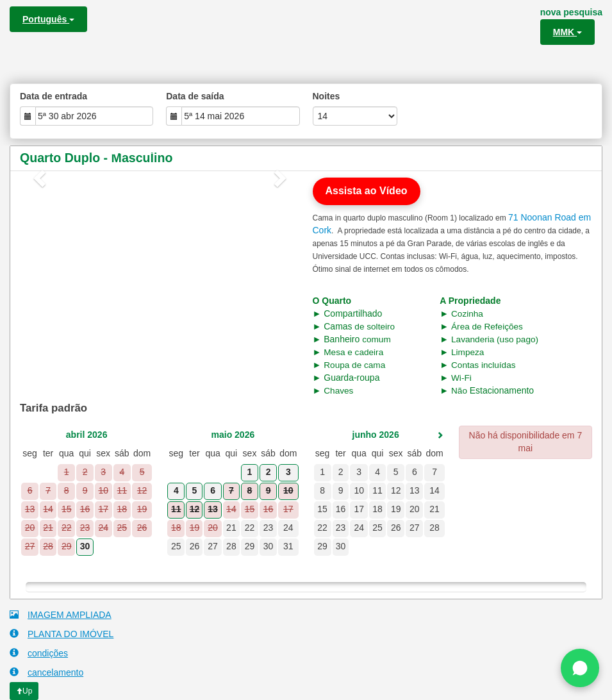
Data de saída (195, 96)
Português (48, 19)
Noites (327, 96)
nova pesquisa (571, 12)
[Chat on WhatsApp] (580, 668)
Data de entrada (54, 96)
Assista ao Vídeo (367, 191)
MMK (567, 32)
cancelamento (46, 672)
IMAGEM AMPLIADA (61, 614)
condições (39, 653)
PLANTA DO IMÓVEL (62, 634)
